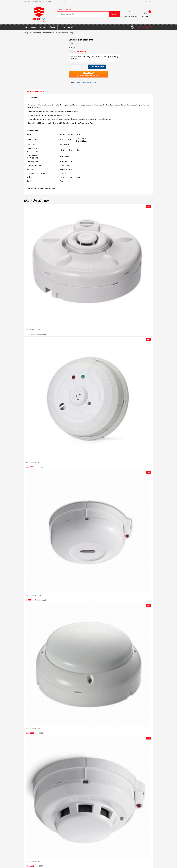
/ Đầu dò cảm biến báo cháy (42, 33)
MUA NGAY (88, 73)
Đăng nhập (127, 16)
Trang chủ (28, 33)
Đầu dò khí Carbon (33, 330)
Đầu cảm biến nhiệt (33, 728)
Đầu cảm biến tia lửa (34, 595)
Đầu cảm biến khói (33, 861)
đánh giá (72, 48)
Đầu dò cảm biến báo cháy (87, 82)
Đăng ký (135, 16)
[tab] (36, 92)
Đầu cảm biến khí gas (34, 463)
